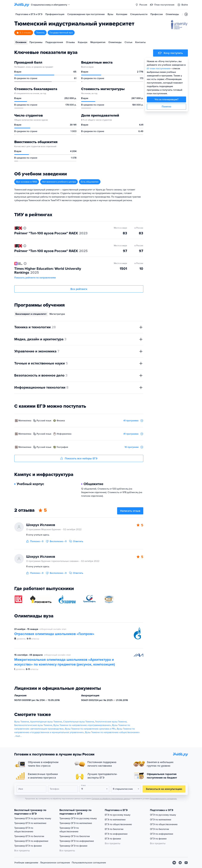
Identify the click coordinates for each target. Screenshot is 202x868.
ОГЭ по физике (158, 839)
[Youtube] (186, 863)
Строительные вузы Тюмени (79, 722)
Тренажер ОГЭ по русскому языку (78, 818)
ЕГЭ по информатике (116, 834)
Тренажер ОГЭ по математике (76, 823)
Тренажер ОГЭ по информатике (77, 841)
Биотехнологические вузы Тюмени (33, 725)
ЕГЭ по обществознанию (118, 824)
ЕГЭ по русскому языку (118, 815)
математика (25, 421)
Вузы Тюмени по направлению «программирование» (82, 725)
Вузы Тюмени (22, 722)
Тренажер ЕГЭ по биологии (29, 836)
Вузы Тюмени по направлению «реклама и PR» (90, 729)
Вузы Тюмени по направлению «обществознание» (112, 732)
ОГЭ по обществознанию (164, 824)
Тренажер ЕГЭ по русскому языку (33, 818)
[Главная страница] (22, 5)
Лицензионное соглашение (55, 863)
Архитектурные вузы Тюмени (46, 722)
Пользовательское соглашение (89, 863)
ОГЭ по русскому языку (163, 815)
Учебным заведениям (26, 863)
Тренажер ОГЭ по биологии (75, 836)
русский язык (44, 421)
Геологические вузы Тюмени (111, 722)
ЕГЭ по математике (115, 820)
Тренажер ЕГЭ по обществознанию (24, 830)
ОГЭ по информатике (162, 834)
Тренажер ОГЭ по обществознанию (69, 830)
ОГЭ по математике (161, 820)
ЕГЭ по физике (113, 839)
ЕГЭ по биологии (114, 829)
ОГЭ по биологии (159, 829)
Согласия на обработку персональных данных (111, 799)
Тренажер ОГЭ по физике (73, 846)
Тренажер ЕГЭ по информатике (31, 841)
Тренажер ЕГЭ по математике (30, 823)
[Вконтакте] (174, 863)
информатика (64, 434)
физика (61, 421)
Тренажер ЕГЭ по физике (28, 846)
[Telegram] (180, 863)
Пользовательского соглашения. (163, 799)
